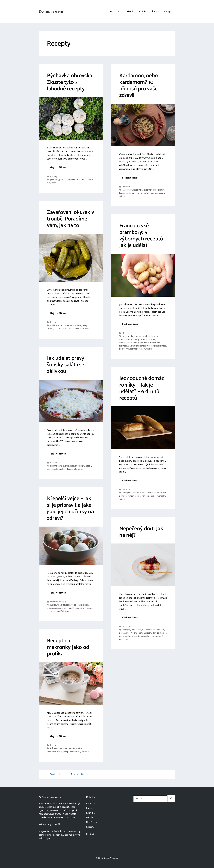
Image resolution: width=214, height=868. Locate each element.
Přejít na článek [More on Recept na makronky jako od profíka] (58, 737)
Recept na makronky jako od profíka (68, 647)
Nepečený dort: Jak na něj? (141, 532)
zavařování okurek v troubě (77, 329)
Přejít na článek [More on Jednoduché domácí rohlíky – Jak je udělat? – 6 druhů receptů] (130, 481)
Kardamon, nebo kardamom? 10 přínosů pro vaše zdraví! (139, 86)
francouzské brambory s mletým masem (141, 336)
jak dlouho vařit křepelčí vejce (63, 605)
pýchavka (54, 180)
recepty (81, 180)
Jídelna (155, 12)
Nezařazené (92, 822)
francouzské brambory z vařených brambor (140, 344)
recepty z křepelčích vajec (58, 611)
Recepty (168, 12)
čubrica (66, 466)
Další (85, 774)
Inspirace (114, 12)
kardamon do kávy (127, 193)
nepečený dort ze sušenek (155, 633)
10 (78, 774)
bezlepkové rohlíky (131, 493)
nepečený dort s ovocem (153, 630)
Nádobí (142, 12)
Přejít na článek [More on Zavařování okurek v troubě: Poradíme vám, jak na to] (58, 313)
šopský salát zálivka (61, 469)
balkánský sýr (56, 466)
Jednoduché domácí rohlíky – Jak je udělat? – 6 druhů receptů (142, 388)
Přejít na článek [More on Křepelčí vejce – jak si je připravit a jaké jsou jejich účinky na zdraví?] (58, 593)
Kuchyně (129, 12)
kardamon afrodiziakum (154, 190)
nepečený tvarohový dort (130, 636)
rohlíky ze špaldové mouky (154, 496)
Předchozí (53, 774)
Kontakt (90, 834)
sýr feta (74, 469)
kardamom (127, 190)
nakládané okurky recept (77, 326)
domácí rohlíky (146, 493)
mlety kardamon (150, 193)
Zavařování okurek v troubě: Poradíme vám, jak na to (70, 219)
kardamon (138, 190)
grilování (74, 466)
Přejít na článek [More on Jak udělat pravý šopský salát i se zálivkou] (58, 454)
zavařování (59, 329)
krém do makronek (59, 749)
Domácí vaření (51, 11)
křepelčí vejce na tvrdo (57, 608)
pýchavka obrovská (68, 180)
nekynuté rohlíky (126, 496)
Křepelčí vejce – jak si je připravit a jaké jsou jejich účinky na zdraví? (70, 508)
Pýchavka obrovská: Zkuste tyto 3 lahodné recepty (70, 82)
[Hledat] (171, 799)
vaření (54, 183)
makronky (72, 749)
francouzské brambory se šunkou (134, 343)
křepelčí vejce (83, 605)
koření (139, 193)
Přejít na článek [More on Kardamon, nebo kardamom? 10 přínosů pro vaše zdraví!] (130, 178)
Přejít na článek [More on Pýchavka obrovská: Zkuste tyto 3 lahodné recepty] (58, 168)
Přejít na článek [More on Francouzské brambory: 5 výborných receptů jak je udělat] (130, 324)
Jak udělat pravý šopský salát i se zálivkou (66, 365)
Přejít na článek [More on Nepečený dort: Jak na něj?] (130, 618)
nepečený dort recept (132, 630)
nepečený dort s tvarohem (131, 633)
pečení (60, 752)
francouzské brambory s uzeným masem (137, 340)
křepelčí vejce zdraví (76, 608)
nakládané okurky (58, 326)
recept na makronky (72, 752)
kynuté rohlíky (160, 493)
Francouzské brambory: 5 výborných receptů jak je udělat (141, 236)
